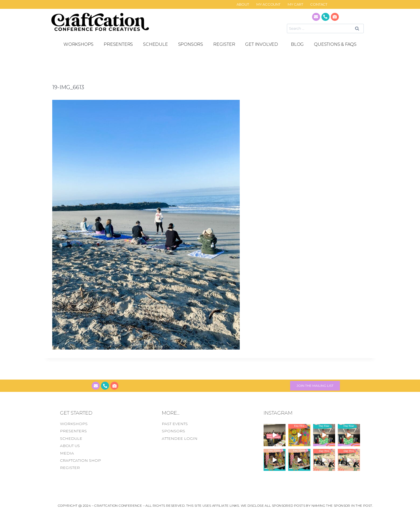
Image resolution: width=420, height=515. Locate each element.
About (243, 4)
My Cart (295, 4)
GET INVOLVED (263, 44)
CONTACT (319, 4)
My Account (268, 4)
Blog (297, 44)
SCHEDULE (155, 44)
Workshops (78, 44)
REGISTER (224, 44)
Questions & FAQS (335, 44)
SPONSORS (191, 44)
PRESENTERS (118, 44)
